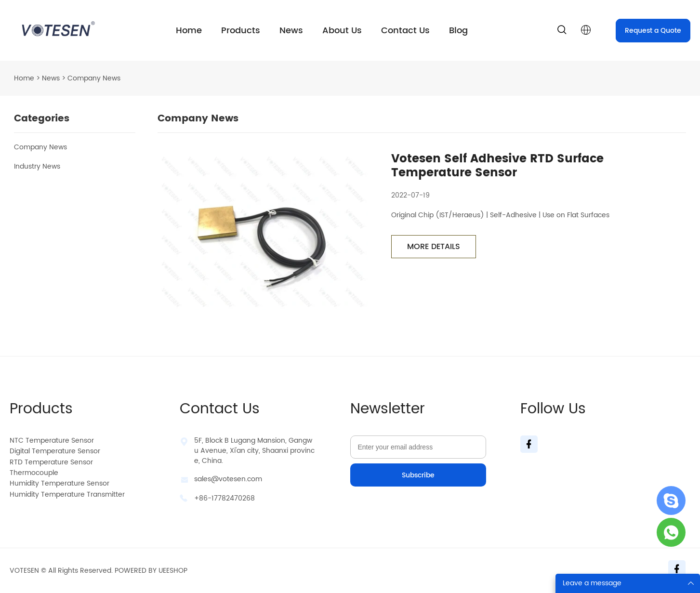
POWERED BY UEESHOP (151, 571)
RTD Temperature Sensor (51, 462)
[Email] (418, 447)
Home (189, 31)
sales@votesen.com (228, 479)
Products (241, 31)
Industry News (37, 166)
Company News (40, 147)
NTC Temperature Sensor (52, 441)
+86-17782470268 (225, 498)
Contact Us (405, 31)
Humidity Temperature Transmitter (67, 494)
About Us (342, 31)
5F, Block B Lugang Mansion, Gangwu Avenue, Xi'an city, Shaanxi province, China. (254, 451)
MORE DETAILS (434, 247)
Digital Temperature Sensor (55, 451)
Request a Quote (653, 31)
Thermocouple (34, 473)
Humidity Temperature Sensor (59, 483)
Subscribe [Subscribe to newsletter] (418, 475)
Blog (458, 31)
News (291, 31)
